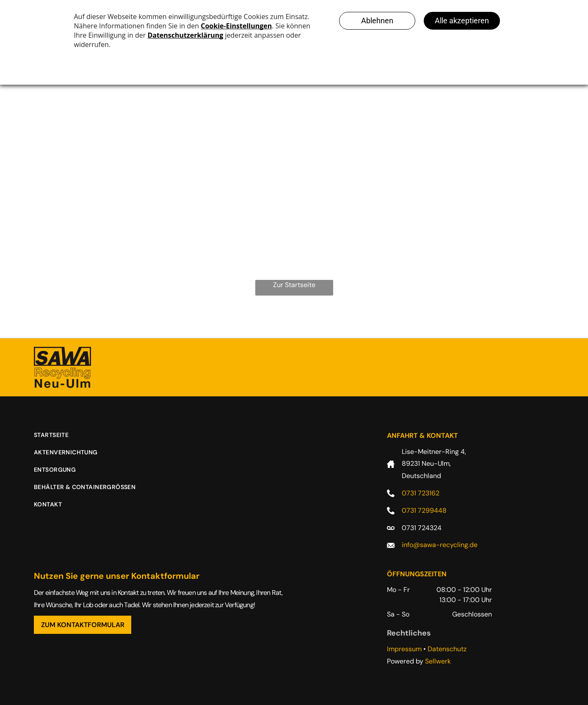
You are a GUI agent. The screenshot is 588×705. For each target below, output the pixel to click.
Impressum (404, 649)
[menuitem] (58, 439)
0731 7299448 (424, 510)
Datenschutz (447, 649)
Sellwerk (438, 661)
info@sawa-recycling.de (440, 545)
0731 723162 (421, 493)
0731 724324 (422, 528)
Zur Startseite (294, 285)
